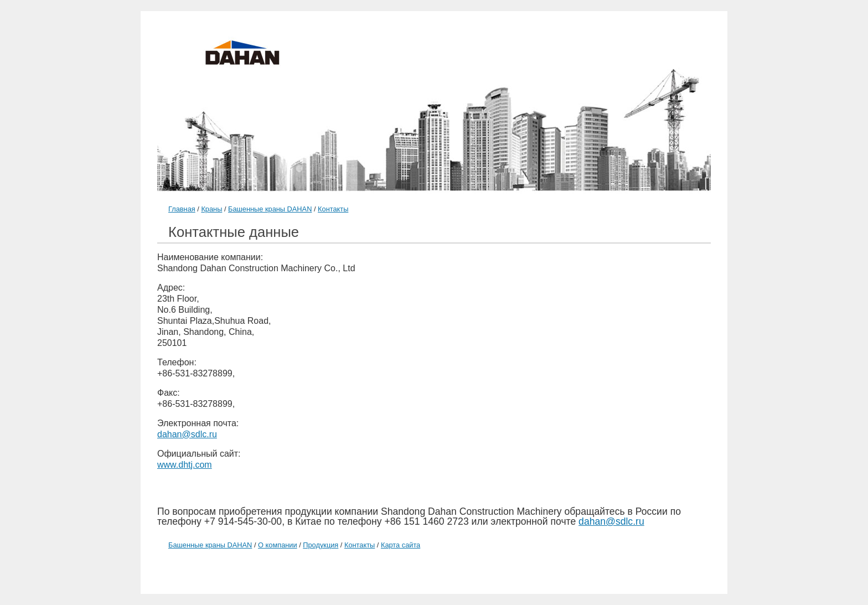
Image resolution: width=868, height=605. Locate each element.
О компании (278, 545)
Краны (211, 209)
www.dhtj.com (185, 465)
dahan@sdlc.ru (187, 434)
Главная (182, 209)
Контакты (333, 209)
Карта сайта (401, 545)
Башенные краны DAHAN (270, 209)
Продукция (321, 545)
